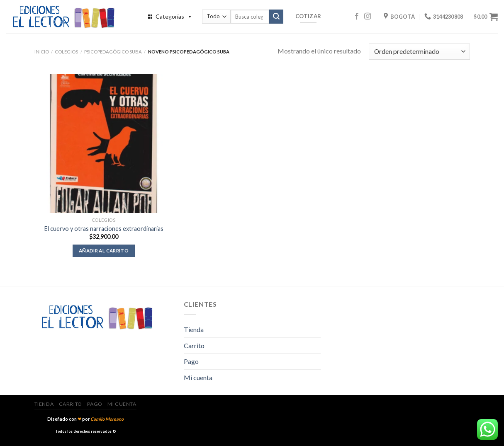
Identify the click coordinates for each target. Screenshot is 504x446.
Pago (191, 361)
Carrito (194, 345)
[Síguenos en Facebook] (357, 17)
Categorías (174, 16)
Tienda (194, 329)
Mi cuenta (198, 377)
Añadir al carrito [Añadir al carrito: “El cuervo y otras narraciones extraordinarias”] (104, 251)
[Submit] (276, 17)
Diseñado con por (85, 419)
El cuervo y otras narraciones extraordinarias (104, 229)
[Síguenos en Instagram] (368, 17)
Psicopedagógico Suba (113, 52)
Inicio (42, 52)
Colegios (66, 52)
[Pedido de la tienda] (419, 52)
